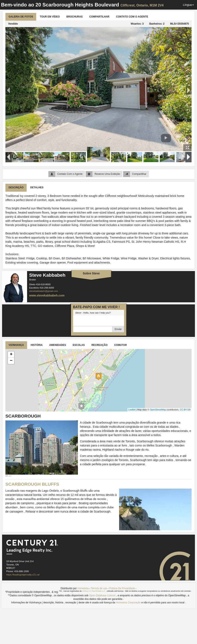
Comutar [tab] (120, 345)
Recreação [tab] (99, 345)
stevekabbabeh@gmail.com (44, 291)
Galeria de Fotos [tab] (21, 17)
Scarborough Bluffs (32, 484)
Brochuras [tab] (75, 17)
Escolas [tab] (79, 345)
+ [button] (11, 355)
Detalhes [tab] (37, 188)
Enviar (118, 329)
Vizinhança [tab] (16, 345)
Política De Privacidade (122, 588)
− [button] (11, 361)
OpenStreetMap (158, 410)
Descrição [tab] (16, 188)
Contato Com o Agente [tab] (132, 17)
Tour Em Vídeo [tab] (50, 17)
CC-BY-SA (185, 410)
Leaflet (132, 410)
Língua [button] (188, 5)
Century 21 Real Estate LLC (94, 591)
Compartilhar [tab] (99, 17)
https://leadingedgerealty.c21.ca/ (23, 575)
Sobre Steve (91, 273)
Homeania (83, 588)
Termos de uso (99, 588)
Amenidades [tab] (58, 345)
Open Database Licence (103, 595)
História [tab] (37, 345)
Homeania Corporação (129, 603)
